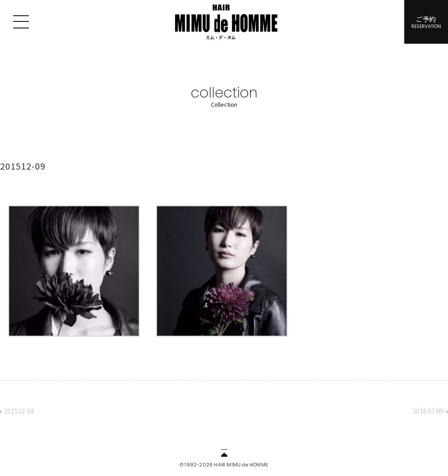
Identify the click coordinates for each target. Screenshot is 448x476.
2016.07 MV (428, 411)
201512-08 (19, 411)
